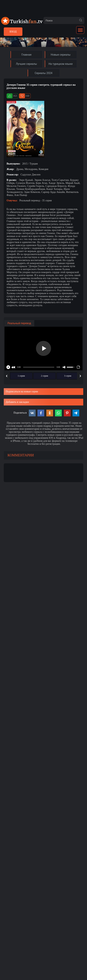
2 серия (44, 376)
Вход (13, 32)
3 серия (68, 376)
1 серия (21, 376)
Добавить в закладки (17, 402)
